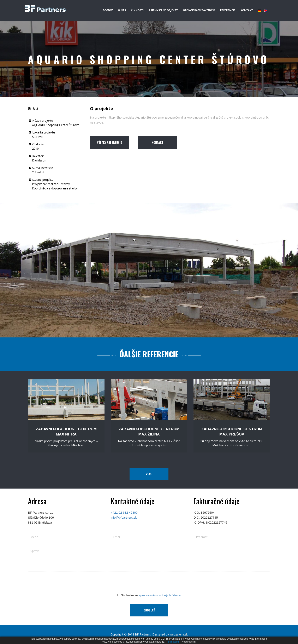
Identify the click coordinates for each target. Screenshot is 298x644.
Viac (149, 474)
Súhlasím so (149, 595)
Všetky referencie (109, 142)
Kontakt (247, 10)
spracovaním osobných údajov (160, 595)
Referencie (228, 10)
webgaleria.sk (179, 634)
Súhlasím (173, 642)
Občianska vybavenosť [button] (199, 10)
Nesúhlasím (189, 642)
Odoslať (149, 610)
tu (163, 642)
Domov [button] (108, 10)
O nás (122, 10)
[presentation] (149, 583)
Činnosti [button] (137, 10)
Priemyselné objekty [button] (163, 10)
